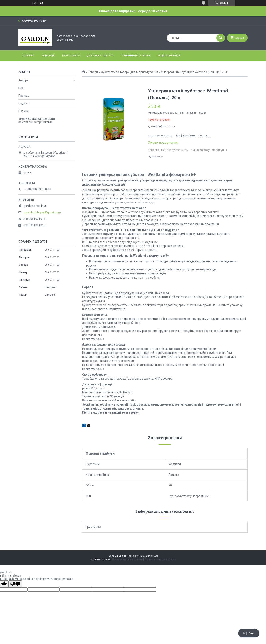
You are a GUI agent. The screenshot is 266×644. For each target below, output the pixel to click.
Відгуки (24, 103)
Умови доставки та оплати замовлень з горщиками (37, 120)
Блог (22, 88)
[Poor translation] (15, 584)
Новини (24, 111)
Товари (93, 72)
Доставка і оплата (100, 55)
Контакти (48, 55)
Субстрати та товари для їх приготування (129, 72)
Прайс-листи (71, 55)
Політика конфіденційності (161, 559)
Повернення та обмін (135, 55)
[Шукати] (221, 38)
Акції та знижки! (169, 55)
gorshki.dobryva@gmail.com (42, 212)
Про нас (24, 96)
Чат (249, 633)
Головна (28, 55)
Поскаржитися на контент (127, 559)
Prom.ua (153, 556)
